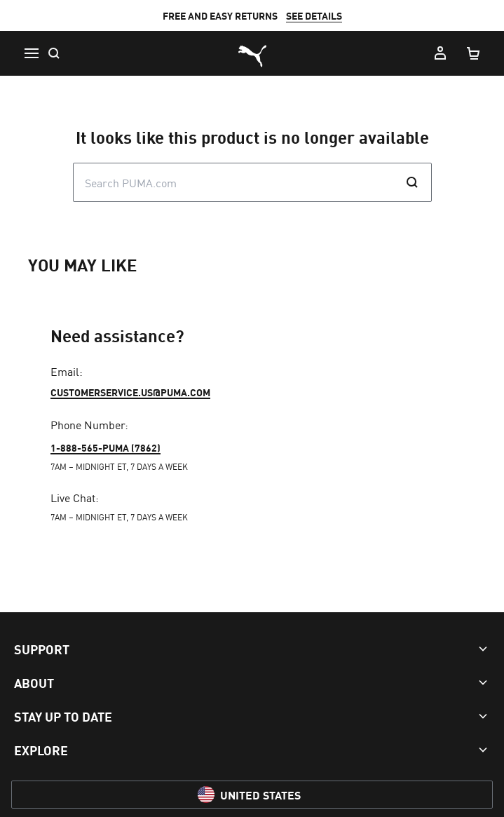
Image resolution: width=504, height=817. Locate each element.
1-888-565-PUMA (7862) (105, 447)
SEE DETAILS (314, 15)
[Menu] (31, 53)
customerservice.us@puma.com (130, 392)
